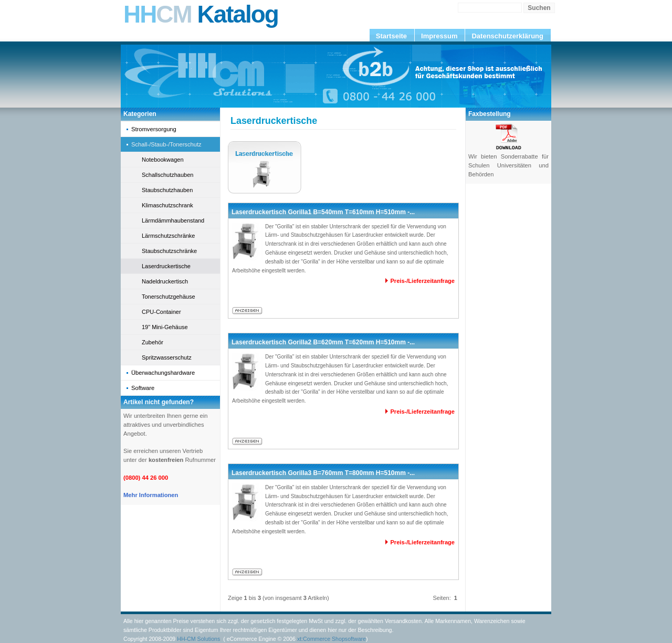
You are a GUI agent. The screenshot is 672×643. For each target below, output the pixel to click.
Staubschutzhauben (167, 190)
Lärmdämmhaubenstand (173, 220)
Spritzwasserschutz (167, 357)
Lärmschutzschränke (169, 236)
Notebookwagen (163, 160)
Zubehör (153, 342)
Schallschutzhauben (167, 175)
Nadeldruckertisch (165, 281)
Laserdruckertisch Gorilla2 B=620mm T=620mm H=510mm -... (323, 342)
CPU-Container (161, 312)
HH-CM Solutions (198, 639)
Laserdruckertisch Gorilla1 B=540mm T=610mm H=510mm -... (323, 212)
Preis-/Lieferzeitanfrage (422, 281)
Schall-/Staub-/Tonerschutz (166, 144)
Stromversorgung (154, 129)
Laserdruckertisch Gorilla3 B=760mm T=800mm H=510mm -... (323, 473)
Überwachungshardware (163, 373)
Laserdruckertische (166, 266)
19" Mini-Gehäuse (165, 327)
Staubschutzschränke (169, 251)
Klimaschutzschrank (167, 205)
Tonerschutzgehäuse (169, 297)
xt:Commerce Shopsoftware (332, 639)
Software (143, 388)
